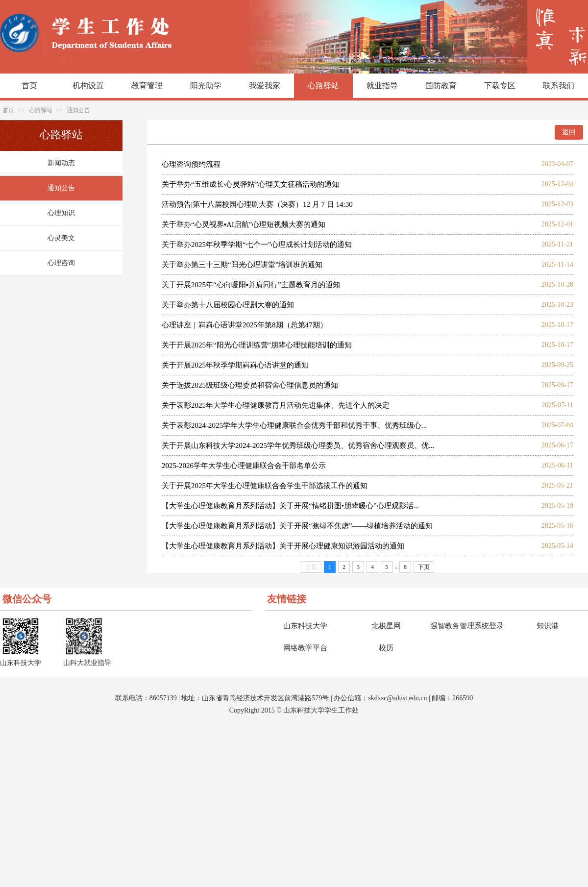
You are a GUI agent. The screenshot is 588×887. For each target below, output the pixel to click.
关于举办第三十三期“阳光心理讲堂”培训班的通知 (242, 265)
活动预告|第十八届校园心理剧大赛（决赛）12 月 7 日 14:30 (257, 204)
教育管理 (147, 86)
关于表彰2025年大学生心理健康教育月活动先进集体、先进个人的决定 (276, 405)
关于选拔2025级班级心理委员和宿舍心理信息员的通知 (250, 385)
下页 (424, 567)
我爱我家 (265, 86)
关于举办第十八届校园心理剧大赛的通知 (228, 305)
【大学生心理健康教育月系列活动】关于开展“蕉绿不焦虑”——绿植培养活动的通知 (297, 526)
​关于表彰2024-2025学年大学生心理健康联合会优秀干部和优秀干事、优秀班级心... (294, 425)
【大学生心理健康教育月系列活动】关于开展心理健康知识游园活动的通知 (283, 546)
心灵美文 (61, 238)
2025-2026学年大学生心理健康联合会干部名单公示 (244, 466)
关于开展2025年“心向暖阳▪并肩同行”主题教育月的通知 (251, 285)
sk (371, 698)
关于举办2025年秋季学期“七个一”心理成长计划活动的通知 (257, 245)
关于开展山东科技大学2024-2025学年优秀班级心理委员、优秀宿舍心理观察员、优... (298, 445)
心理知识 (61, 213)
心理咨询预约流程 (191, 164)
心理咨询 (61, 263)
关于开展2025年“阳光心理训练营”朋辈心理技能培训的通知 (257, 345)
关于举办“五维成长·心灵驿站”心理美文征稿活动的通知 (250, 184)
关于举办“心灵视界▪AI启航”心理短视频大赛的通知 (244, 224)
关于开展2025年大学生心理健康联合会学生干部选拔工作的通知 (265, 486)
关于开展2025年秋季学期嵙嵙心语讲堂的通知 (235, 365)
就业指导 (382, 86)
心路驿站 (323, 86)
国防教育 (441, 86)
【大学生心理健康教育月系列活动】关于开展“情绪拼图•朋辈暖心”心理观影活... (290, 506)
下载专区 (500, 86)
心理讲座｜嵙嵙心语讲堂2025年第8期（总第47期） (245, 325)
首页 (29, 86)
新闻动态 (61, 163)
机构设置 (88, 86)
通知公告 (78, 110)
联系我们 (559, 86)
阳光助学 (206, 86)
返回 (569, 132)
